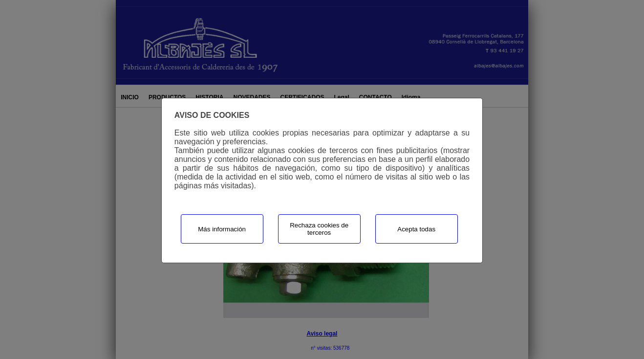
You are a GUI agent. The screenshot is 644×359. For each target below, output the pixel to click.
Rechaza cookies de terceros (319, 229)
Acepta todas (416, 229)
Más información (222, 229)
